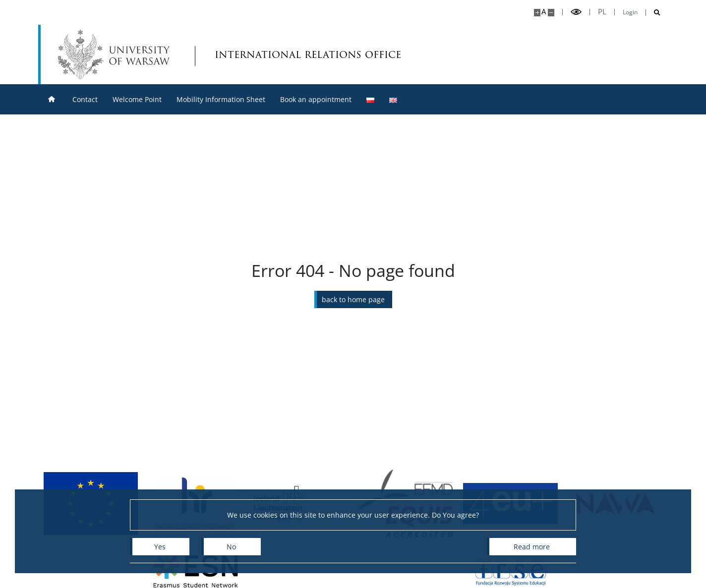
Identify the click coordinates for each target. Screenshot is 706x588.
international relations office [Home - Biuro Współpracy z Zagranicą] (270, 54)
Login (630, 12)
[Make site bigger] (537, 13)
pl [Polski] (602, 12)
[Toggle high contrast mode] (576, 12)
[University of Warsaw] (116, 54)
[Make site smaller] (551, 13)
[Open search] (653, 13)
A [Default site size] (544, 12)
